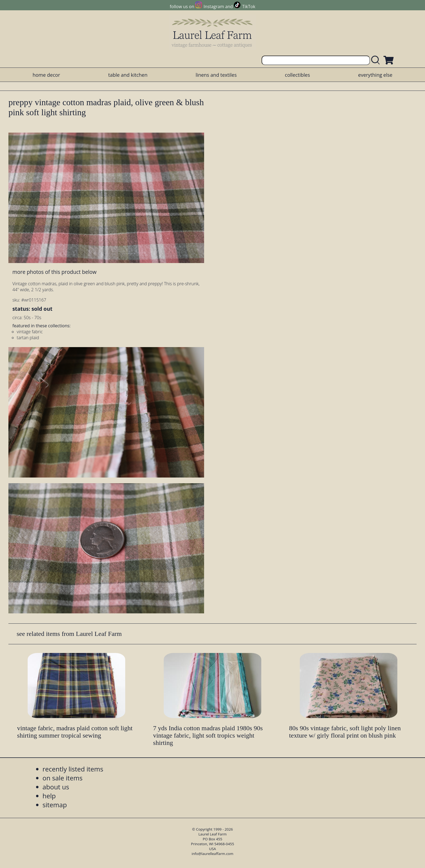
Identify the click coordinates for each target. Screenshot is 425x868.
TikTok (249, 7)
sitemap (55, 805)
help (49, 796)
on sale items (63, 778)
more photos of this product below (54, 272)
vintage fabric (30, 332)
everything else (375, 75)
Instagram (214, 7)
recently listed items (73, 769)
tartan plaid (28, 338)
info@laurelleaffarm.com (212, 854)
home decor (46, 75)
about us (56, 787)
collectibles (297, 75)
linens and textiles (216, 75)
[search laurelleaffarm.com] (377, 60)
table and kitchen (128, 75)
